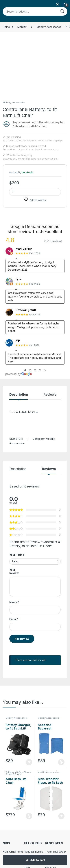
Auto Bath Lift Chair (27, 352)
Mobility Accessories (49, 27)
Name (14, 542)
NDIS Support (11, 797)
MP (18, 280)
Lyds (19, 219)
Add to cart (38, 860)
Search (62, 11)
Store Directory (54, 797)
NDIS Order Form (13, 791)
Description (19, 334)
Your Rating (17, 494)
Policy (6, 826)
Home (6, 27)
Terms (6, 831)
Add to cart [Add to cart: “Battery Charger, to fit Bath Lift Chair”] (29, 702)
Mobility (22, 27)
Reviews (50, 334)
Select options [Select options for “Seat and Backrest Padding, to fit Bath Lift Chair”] (61, 702)
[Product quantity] (35, 132)
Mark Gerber (24, 189)
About (27, 802)
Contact (29, 797)
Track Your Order (56, 791)
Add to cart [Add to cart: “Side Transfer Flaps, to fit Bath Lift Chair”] (61, 756)
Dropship (51, 808)
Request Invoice (34, 791)
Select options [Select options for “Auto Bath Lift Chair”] (29, 756)
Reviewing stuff (26, 250)
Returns (7, 821)
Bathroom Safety (14, 712)
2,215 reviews (53, 181)
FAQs (27, 808)
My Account (52, 802)
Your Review (14, 511)
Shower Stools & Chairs (19, 713)
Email (14, 559)
